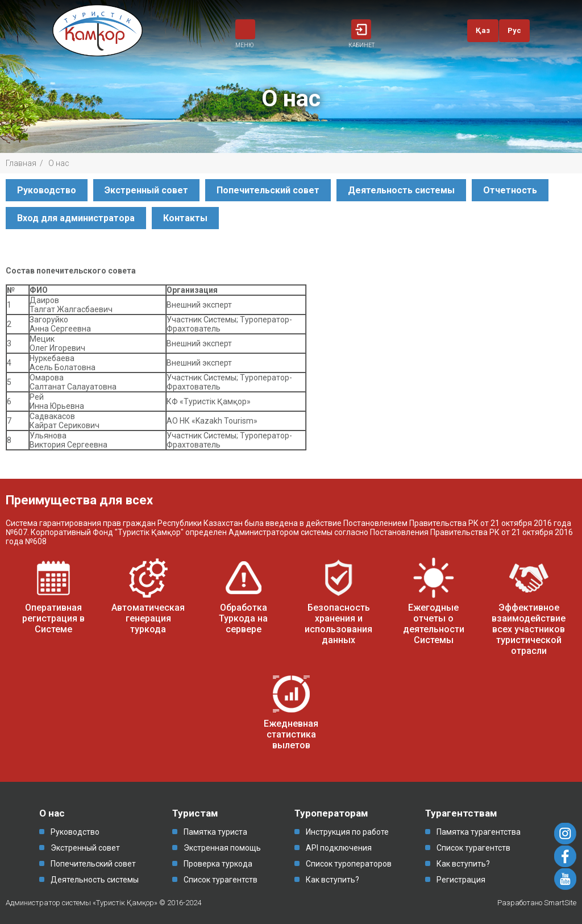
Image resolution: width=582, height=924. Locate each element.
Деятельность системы (401, 190)
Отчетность (510, 190)
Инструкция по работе (347, 832)
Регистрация (461, 880)
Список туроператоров (349, 864)
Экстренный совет (146, 190)
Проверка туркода (218, 864)
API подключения (339, 848)
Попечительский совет (268, 190)
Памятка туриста (215, 832)
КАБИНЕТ (361, 34)
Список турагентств (221, 880)
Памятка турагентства (479, 832)
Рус (514, 30)
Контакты (185, 218)
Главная (21, 163)
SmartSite (560, 903)
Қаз (483, 30)
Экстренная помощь (222, 848)
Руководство (47, 190)
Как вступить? (332, 880)
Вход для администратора (76, 218)
